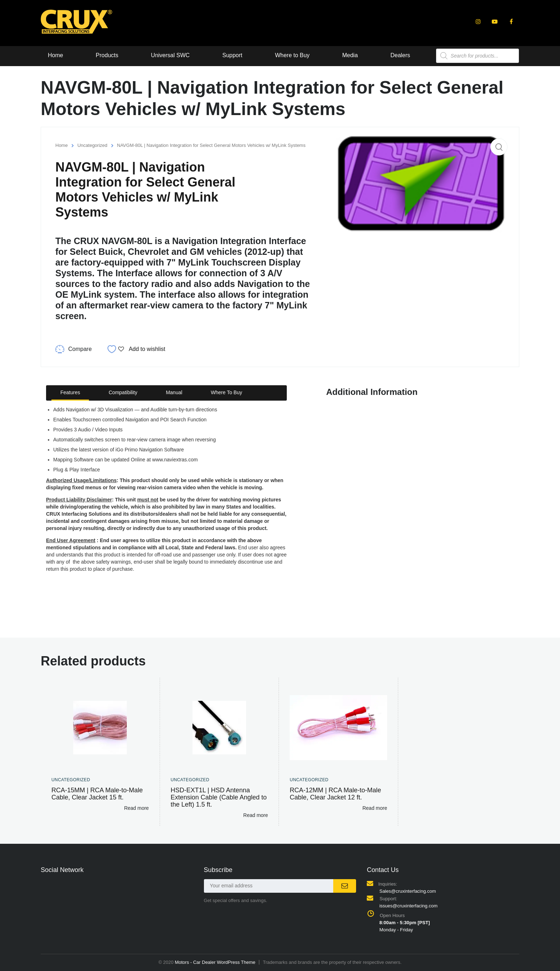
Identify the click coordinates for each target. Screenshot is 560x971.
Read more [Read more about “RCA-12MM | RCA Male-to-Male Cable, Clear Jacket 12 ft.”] (375, 808)
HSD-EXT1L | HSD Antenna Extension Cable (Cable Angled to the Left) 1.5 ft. (219, 797)
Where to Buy (293, 55)
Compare (80, 349)
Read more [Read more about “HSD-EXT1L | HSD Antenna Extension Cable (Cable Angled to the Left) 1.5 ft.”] (256, 815)
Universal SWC (170, 55)
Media (351, 55)
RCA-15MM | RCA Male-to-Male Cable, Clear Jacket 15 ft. (97, 794)
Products (107, 55)
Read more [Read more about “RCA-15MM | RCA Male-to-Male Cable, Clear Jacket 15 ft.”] (136, 808)
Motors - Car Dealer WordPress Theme (215, 962)
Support (232, 55)
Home (56, 55)
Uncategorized (92, 145)
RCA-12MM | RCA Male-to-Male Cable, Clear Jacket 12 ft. (335, 794)
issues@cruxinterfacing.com (408, 906)
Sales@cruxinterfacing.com (407, 891)
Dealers (401, 55)
